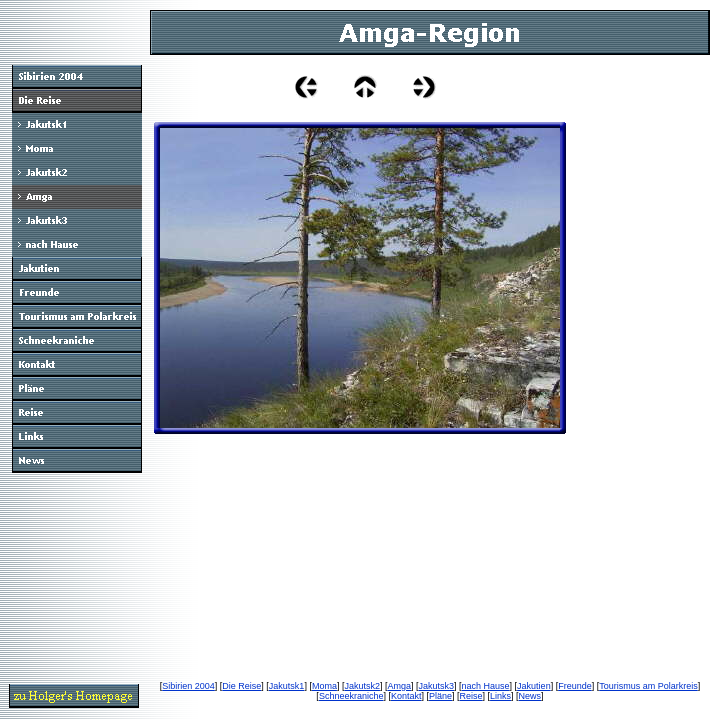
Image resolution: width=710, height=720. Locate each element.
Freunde (575, 686)
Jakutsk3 (437, 686)
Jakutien (534, 686)
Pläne (440, 696)
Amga (399, 686)
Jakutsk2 (362, 686)
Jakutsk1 (287, 686)
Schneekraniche (351, 696)
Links (500, 696)
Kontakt (406, 696)
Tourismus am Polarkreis (648, 686)
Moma (324, 686)
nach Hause (486, 686)
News (530, 696)
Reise (471, 696)
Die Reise (241, 686)
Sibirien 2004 (188, 686)
